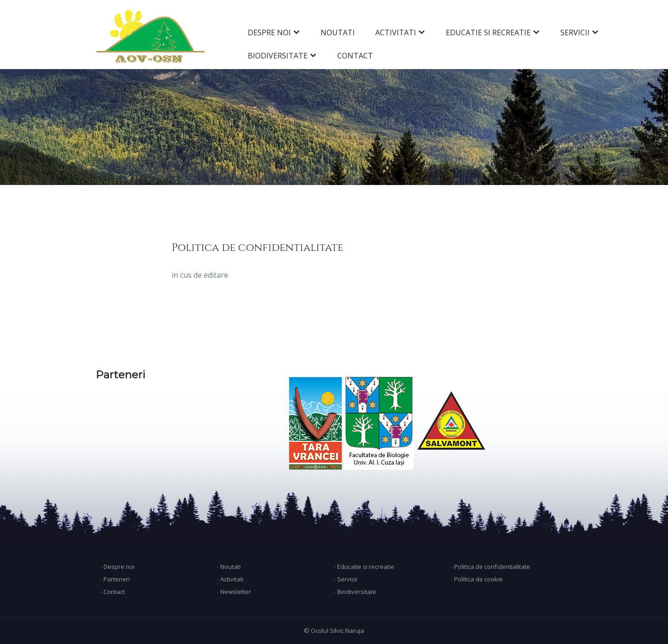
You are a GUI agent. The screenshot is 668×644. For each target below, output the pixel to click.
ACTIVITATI (396, 32)
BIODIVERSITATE (278, 56)
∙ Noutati (229, 567)
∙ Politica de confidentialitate (491, 567)
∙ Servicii (346, 579)
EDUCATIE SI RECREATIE (488, 32)
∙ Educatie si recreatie (364, 567)
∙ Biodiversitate (355, 592)
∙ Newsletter (234, 592)
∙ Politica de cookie (477, 579)
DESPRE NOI (269, 32)
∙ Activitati (230, 579)
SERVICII (575, 32)
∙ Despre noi (117, 567)
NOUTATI (338, 32)
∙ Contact (112, 592)
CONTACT (355, 56)
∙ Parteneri (115, 579)
